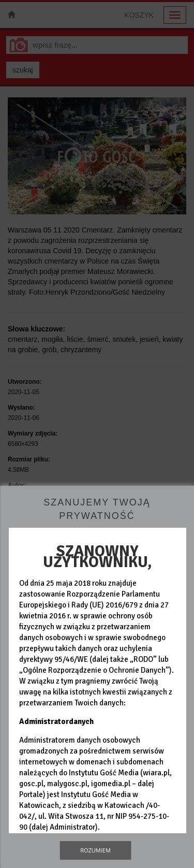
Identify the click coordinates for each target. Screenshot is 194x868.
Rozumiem (95, 850)
